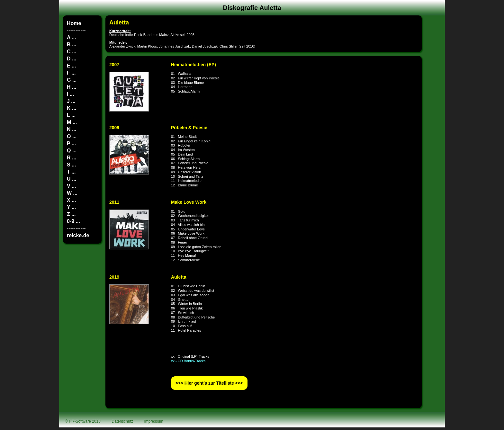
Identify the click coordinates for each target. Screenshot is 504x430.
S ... (71, 165)
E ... (71, 66)
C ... (72, 52)
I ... (70, 94)
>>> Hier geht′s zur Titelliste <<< (209, 383)
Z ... (71, 214)
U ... (72, 179)
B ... (72, 45)
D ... (72, 59)
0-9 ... (73, 221)
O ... (72, 136)
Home (74, 23)
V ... (71, 186)
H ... (72, 87)
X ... (71, 200)
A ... (72, 37)
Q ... (72, 151)
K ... (72, 108)
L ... (71, 115)
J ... (71, 101)
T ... (71, 172)
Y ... (71, 207)
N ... (72, 129)
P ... (71, 143)
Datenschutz (122, 421)
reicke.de (78, 235)
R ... (72, 158)
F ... (71, 73)
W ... (72, 193)
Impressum (154, 421)
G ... (72, 80)
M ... (72, 122)
